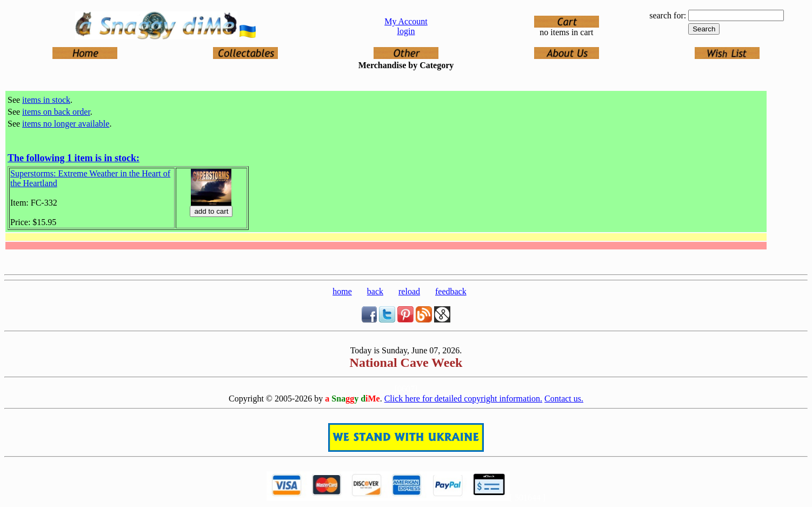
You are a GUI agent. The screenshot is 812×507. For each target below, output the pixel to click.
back (375, 291)
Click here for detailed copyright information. (463, 399)
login (406, 31)
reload (409, 291)
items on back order (56, 112)
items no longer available (66, 124)
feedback (451, 291)
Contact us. (564, 399)
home (342, 291)
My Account (406, 21)
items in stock (46, 100)
